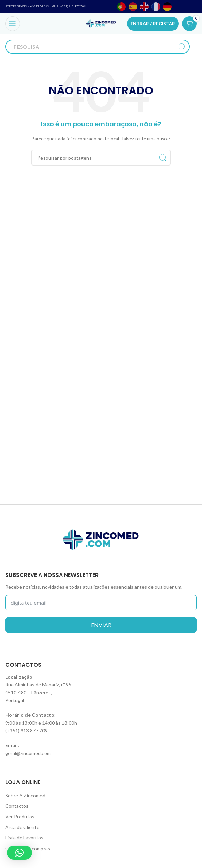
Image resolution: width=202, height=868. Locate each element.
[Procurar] (91, 47)
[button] (20, 853)
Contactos (17, 806)
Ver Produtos (20, 816)
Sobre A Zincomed (25, 795)
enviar (101, 625)
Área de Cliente (22, 827)
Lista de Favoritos (24, 838)
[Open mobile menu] (13, 24)
